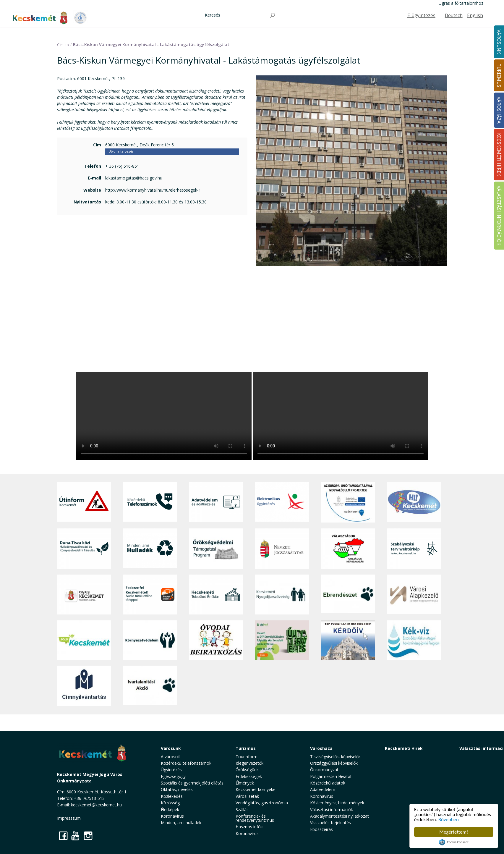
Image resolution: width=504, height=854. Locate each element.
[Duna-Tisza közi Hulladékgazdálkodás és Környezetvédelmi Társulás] (84, 548)
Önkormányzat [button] (324, 770)
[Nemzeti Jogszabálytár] (282, 548)
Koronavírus (172, 816)
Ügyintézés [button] (171, 770)
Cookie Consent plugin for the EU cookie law (454, 842)
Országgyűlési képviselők (334, 763)
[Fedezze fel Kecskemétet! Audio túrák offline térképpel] (150, 595)
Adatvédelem (323, 789)
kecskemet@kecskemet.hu (96, 805)
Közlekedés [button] (172, 796)
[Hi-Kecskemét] (414, 502)
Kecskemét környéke (256, 789)
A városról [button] (171, 757)
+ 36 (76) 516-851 (122, 166)
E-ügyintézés (421, 16)
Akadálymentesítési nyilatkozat (339, 816)
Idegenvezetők (249, 763)
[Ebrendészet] (348, 595)
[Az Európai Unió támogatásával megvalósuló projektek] (348, 502)
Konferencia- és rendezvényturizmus (255, 818)
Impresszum (69, 818)
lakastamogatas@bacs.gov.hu (134, 178)
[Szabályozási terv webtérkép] (414, 548)
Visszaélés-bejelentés (330, 823)
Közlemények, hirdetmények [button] (337, 803)
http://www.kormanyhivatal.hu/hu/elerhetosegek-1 (153, 190)
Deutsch (454, 16)
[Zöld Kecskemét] (84, 640)
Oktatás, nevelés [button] (177, 789)
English (475, 16)
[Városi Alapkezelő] (414, 595)
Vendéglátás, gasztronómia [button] (262, 803)
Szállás (242, 809)
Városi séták (247, 796)
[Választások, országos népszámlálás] (348, 548)
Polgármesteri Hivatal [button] (331, 776)
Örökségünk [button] (247, 770)
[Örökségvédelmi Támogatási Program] (216, 548)
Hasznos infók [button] (249, 827)
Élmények (245, 783)
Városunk (171, 748)
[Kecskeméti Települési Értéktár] (216, 595)
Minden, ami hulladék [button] (181, 823)
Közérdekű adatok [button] (328, 783)
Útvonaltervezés (121, 151)
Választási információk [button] (332, 809)
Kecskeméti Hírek (404, 748)
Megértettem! (454, 832)
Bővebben (449, 820)
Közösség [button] (170, 803)
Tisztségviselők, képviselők (335, 757)
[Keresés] (245, 16)
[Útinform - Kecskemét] (84, 502)
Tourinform (247, 757)
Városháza (321, 748)
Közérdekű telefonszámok (186, 763)
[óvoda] (216, 640)
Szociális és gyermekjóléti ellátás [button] (192, 783)
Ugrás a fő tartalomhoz (461, 3)
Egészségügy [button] (173, 776)
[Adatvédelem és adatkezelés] (216, 502)
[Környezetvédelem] (150, 640)
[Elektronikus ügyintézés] (282, 502)
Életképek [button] (170, 809)
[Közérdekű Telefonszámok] (150, 502)
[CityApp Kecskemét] (84, 595)
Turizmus (246, 748)
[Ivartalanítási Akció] (150, 686)
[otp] (282, 640)
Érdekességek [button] (249, 776)
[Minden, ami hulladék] (150, 548)
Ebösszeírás (321, 829)
